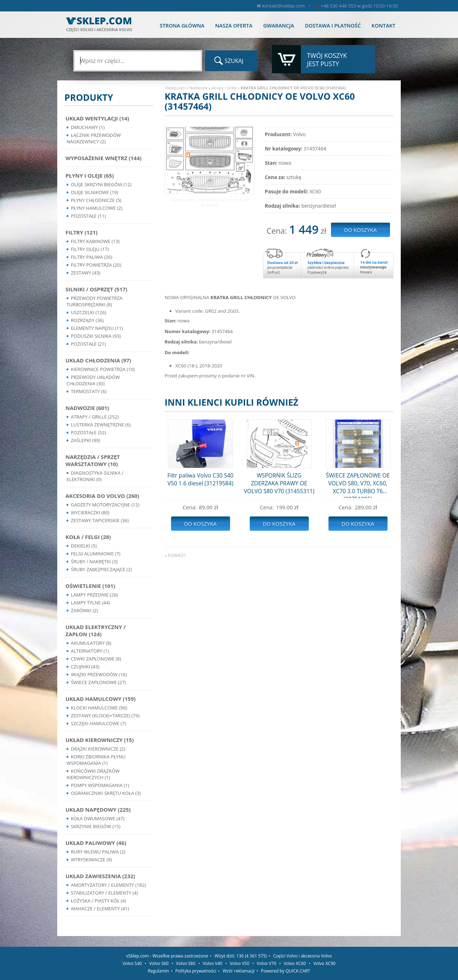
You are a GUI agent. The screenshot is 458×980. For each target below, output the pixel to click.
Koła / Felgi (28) (88, 537)
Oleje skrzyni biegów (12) (101, 184)
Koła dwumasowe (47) (98, 818)
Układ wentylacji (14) (97, 118)
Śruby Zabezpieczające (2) (101, 569)
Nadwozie (198, 88)
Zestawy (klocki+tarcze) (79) (105, 716)
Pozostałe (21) (88, 344)
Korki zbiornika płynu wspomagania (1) (96, 760)
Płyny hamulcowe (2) (97, 208)
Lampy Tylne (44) (90, 603)
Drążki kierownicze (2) (98, 749)
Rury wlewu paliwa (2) (98, 852)
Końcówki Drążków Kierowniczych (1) (93, 774)
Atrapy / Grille (224, 88)
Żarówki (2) (84, 610)
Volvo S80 (186, 963)
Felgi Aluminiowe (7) (96, 554)
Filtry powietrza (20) (96, 265)
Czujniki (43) (85, 667)
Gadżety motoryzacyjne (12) (105, 505)
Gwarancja (278, 26)
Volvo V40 (213, 963)
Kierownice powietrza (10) (103, 369)
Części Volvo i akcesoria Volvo (302, 956)
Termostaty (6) (89, 391)
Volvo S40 (132, 963)
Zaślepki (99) (86, 440)
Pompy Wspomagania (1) (100, 785)
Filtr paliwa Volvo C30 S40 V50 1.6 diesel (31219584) (201, 479)
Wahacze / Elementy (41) (100, 909)
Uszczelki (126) (89, 312)
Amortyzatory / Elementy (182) (108, 885)
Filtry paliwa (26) (92, 257)
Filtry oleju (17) (90, 249)
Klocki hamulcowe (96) (99, 708)
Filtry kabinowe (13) (95, 241)
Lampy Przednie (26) (94, 595)
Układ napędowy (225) (98, 810)
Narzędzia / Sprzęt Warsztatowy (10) (93, 460)
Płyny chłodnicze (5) (96, 200)
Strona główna (182, 26)
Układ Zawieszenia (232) (100, 876)
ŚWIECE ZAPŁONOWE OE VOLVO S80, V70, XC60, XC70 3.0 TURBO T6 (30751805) (358, 485)
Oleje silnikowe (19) (94, 192)
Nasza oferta (234, 26)
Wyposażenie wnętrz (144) (104, 158)
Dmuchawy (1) (88, 127)
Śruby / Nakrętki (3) (94, 561)
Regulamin (158, 971)
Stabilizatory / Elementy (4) (104, 893)
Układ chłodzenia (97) (98, 360)
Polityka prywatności (196, 971)
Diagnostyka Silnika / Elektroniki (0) (95, 476)
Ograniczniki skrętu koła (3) (106, 793)
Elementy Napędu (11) (97, 328)
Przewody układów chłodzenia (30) (93, 380)
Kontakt (383, 26)
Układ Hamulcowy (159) (101, 699)
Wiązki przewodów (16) (99, 674)
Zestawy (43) (86, 273)
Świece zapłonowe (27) (98, 682)
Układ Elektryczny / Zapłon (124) (96, 630)
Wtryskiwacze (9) (91, 860)
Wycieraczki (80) (90, 513)
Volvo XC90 (325, 963)
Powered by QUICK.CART (286, 971)
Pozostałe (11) (88, 216)
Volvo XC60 (295, 963)
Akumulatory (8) (91, 643)
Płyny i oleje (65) (90, 175)
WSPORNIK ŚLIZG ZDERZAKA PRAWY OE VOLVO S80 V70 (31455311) (279, 483)
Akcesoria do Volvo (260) (102, 496)
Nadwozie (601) (87, 408)
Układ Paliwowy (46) (96, 843)
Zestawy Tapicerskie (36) (100, 520)
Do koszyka (200, 524)
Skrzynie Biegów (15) (96, 826)
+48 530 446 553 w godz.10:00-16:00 (359, 6)
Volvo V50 (240, 963)
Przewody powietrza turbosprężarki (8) (94, 301)
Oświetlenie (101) (90, 586)
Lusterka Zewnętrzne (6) (101, 425)
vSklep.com (175, 88)
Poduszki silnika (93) (96, 336)
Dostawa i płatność (333, 26)
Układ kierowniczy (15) (100, 740)
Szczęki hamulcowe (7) (98, 723)
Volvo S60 (159, 963)
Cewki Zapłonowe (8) (96, 659)
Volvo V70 (267, 963)
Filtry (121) (81, 232)
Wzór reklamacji (238, 971)
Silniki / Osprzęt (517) (96, 289)
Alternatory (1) (90, 651)
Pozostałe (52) (88, 432)
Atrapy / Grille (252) (95, 417)
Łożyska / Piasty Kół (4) (98, 901)
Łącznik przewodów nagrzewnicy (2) (94, 138)
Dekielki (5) (84, 546)
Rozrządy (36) (87, 320)
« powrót (175, 556)
